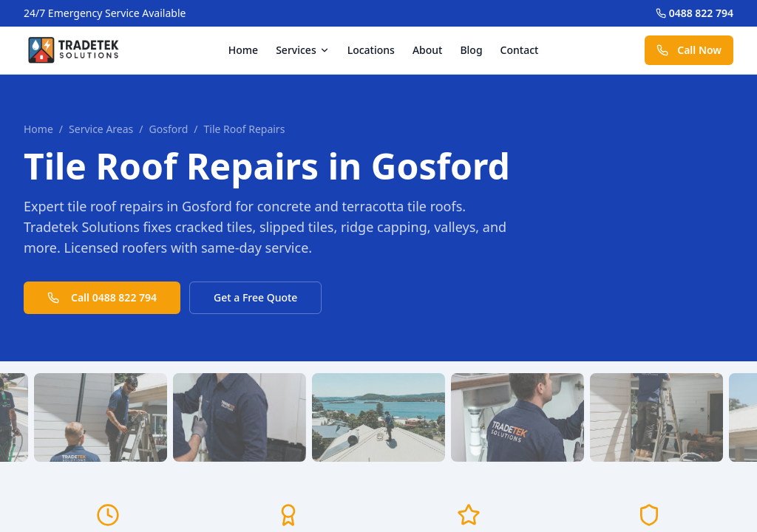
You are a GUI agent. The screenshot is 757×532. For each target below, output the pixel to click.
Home (243, 50)
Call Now (689, 50)
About (428, 50)
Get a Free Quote (255, 297)
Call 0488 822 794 (102, 297)
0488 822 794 (695, 13)
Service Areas (101, 129)
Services (303, 50)
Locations (371, 50)
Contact (520, 50)
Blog (471, 50)
